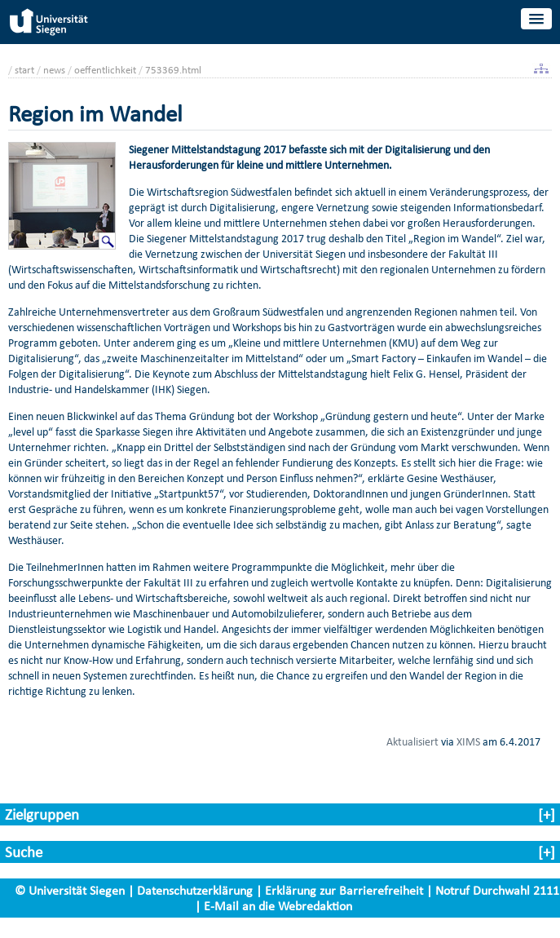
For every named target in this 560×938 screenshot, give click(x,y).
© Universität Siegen (70, 890)
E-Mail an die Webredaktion (278, 906)
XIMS (468, 741)
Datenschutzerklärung (195, 890)
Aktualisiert (412, 741)
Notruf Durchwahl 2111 (497, 890)
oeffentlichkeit (105, 70)
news (54, 70)
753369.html (173, 70)
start (24, 70)
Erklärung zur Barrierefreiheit (344, 890)
